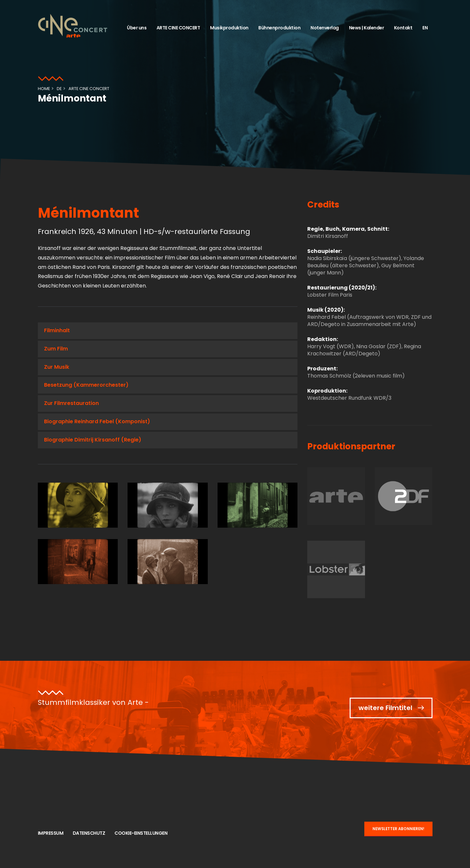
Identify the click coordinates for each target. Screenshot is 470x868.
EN (425, 28)
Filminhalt (57, 330)
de (59, 89)
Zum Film (56, 349)
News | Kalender (367, 28)
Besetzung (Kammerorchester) (86, 385)
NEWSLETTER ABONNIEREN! (398, 829)
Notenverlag (325, 28)
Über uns (137, 28)
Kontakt (403, 28)
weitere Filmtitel (385, 708)
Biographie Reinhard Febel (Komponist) (97, 421)
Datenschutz (89, 833)
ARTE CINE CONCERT (178, 28)
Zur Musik (57, 367)
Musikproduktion (229, 28)
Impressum (51, 833)
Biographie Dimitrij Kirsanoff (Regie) (93, 440)
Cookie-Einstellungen (141, 833)
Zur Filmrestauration (71, 403)
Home (44, 89)
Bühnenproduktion (279, 28)
